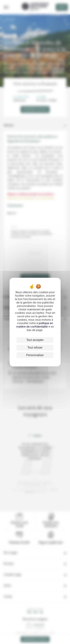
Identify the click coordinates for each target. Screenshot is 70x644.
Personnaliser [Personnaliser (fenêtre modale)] (35, 355)
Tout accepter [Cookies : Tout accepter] (35, 340)
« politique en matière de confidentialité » (35, 325)
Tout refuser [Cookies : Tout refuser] (35, 348)
